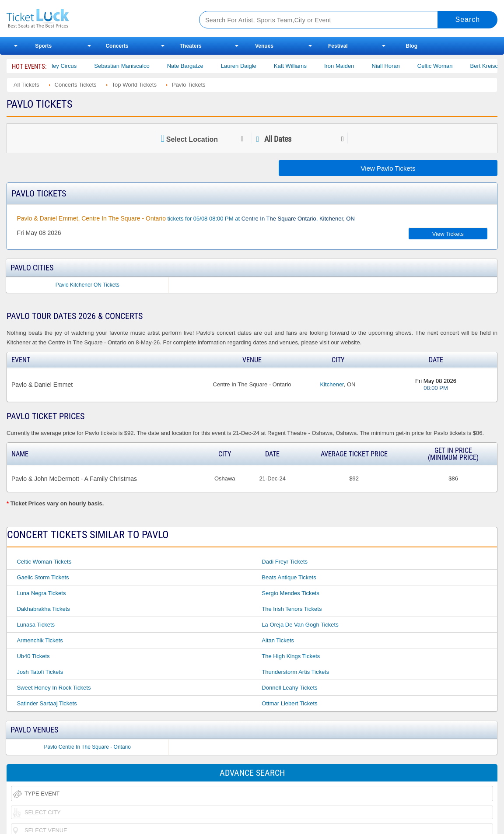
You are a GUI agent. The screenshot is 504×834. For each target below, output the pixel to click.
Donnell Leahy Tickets (289, 688)
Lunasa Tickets (36, 625)
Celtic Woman (445, 66)
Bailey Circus (70, 66)
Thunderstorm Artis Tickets (295, 672)
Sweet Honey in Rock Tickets (54, 688)
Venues (264, 46)
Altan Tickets (278, 640)
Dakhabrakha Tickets (43, 609)
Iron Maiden (349, 66)
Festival (338, 46)
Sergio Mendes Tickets (290, 593)
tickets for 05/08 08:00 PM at (185, 218)
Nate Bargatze (195, 66)
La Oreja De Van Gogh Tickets (300, 625)
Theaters (191, 46)
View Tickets (448, 234)
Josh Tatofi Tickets (40, 672)
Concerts (117, 46)
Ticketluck (93, 19)
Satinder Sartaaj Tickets (47, 703)
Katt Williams (300, 66)
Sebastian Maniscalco (132, 66)
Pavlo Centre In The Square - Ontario (87, 747)
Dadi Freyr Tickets (285, 562)
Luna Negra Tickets (41, 593)
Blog (411, 46)
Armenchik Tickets (40, 640)
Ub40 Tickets (33, 656)
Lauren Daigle (248, 66)
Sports (43, 46)
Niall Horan (395, 66)
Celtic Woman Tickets (44, 562)
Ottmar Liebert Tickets (289, 703)
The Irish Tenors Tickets (292, 609)
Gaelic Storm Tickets (43, 577)
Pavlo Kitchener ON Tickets (87, 285)
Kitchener (332, 384)
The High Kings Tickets (291, 656)
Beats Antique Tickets (289, 577)
